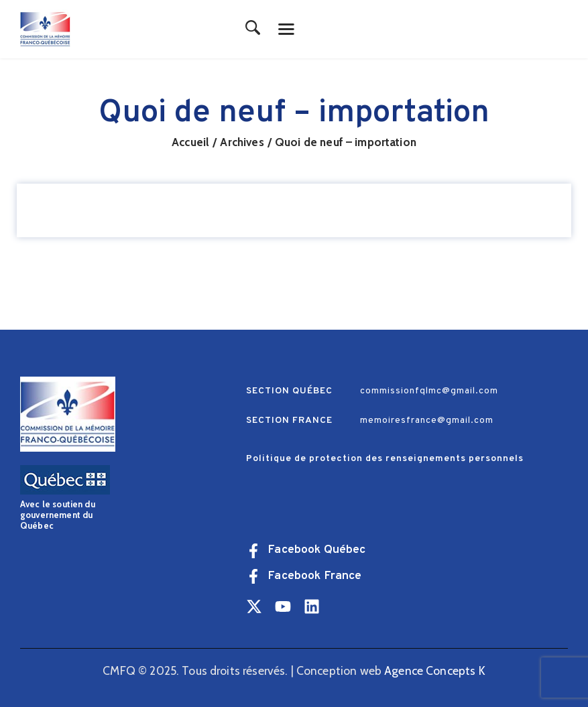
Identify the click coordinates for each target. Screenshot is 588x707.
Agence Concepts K (435, 670)
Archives (242, 142)
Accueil (190, 142)
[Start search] (253, 28)
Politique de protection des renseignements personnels (385, 459)
